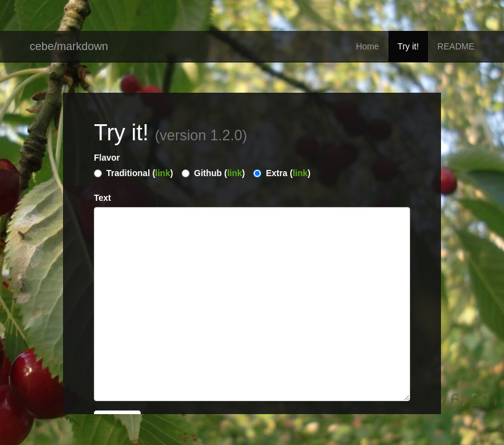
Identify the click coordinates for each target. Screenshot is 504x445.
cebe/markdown (69, 46)
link (162, 173)
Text (103, 198)
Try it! (408, 46)
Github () (219, 173)
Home (367, 46)
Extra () (288, 173)
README (456, 46)
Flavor (107, 158)
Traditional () (140, 173)
